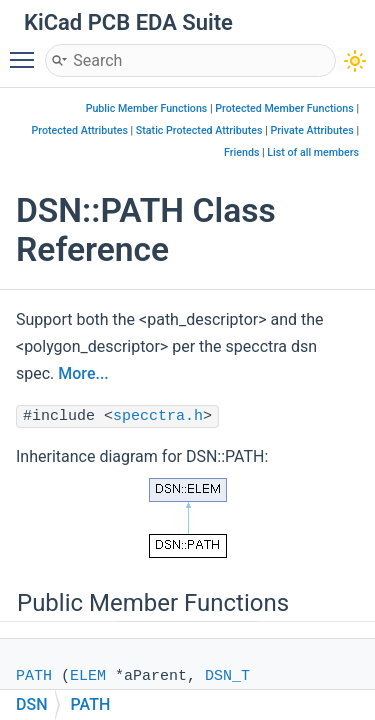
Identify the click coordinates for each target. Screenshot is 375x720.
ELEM (88, 676)
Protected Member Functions (284, 108)
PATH (34, 676)
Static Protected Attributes (199, 130)
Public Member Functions (147, 108)
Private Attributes (311, 130)
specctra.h (158, 416)
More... (83, 373)
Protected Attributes (80, 130)
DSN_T (227, 676)
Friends (241, 152)
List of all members (313, 152)
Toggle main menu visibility (27, 51)
